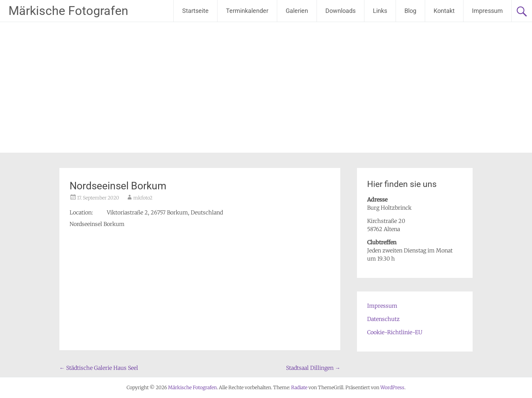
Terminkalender (247, 11)
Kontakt (444, 11)
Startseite (195, 11)
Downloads (340, 11)
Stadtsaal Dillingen (313, 368)
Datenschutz (383, 319)
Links (380, 11)
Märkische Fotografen (68, 11)
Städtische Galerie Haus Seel (99, 368)
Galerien (297, 11)
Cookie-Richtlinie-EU (395, 332)
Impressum (487, 11)
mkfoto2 (143, 198)
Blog (410, 11)
